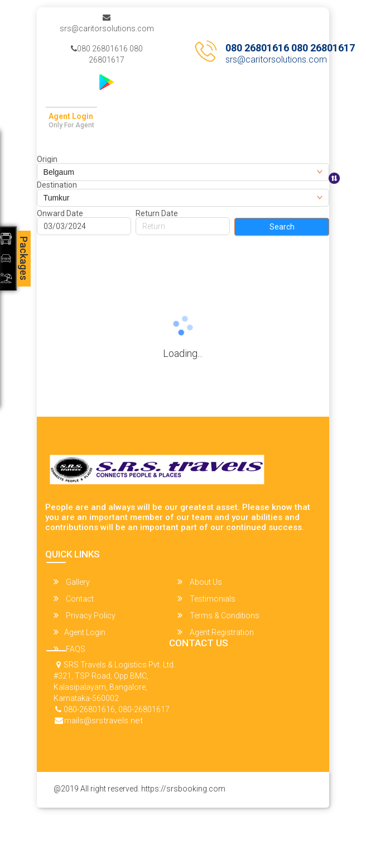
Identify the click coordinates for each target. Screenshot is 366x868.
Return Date (157, 213)
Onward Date (60, 213)
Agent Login (71, 116)
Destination (57, 185)
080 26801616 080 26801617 (107, 54)
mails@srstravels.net (103, 721)
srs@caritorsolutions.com (107, 23)
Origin (47, 159)
